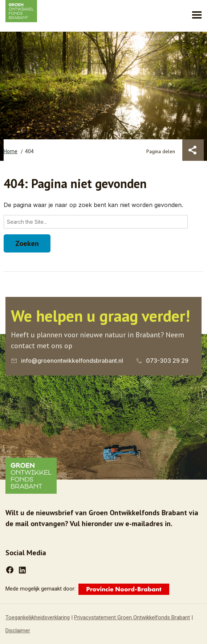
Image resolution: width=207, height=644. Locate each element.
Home (11, 151)
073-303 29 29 (167, 361)
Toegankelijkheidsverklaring (38, 617)
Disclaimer (18, 631)
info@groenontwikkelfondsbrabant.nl (72, 361)
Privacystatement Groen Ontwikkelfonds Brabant (132, 617)
